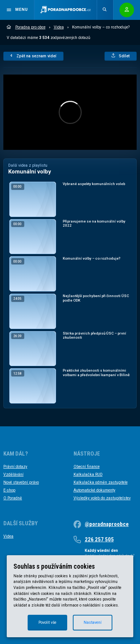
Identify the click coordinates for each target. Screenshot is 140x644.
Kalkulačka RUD (88, 474)
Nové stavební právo (21, 482)
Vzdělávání (13, 474)
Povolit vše (47, 622)
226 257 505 (99, 539)
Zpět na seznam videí (33, 56)
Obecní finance (87, 467)
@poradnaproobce (107, 524)
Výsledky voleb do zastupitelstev (102, 498)
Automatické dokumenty (94, 490)
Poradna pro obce (26, 27)
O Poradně (13, 498)
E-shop (9, 490)
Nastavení (93, 622)
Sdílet (121, 56)
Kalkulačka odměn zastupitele (101, 482)
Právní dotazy (15, 467)
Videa (59, 27)
